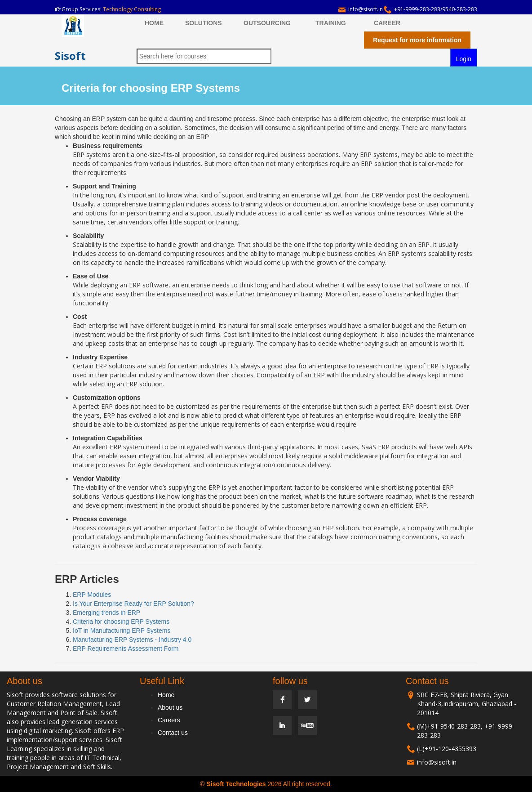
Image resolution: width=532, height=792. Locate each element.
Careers (169, 720)
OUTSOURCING (267, 23)
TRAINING (331, 23)
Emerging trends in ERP (106, 613)
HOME (154, 23)
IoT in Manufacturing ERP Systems (122, 631)
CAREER (387, 23)
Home (166, 695)
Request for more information (417, 40)
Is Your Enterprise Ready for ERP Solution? (133, 604)
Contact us (173, 733)
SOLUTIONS (204, 23)
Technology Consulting (132, 9)
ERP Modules (92, 595)
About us (170, 707)
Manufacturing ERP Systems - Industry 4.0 (132, 640)
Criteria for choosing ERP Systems (121, 622)
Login (464, 59)
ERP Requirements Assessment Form (126, 649)
